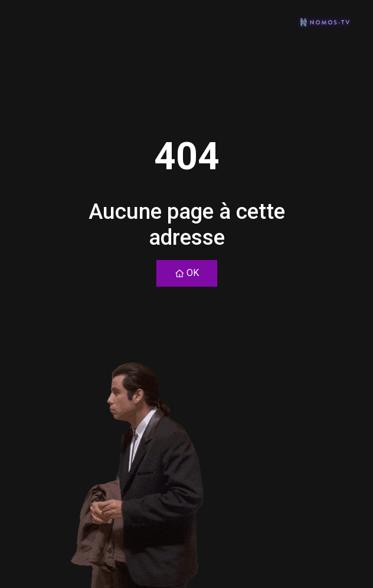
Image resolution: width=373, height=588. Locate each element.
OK (187, 273)
